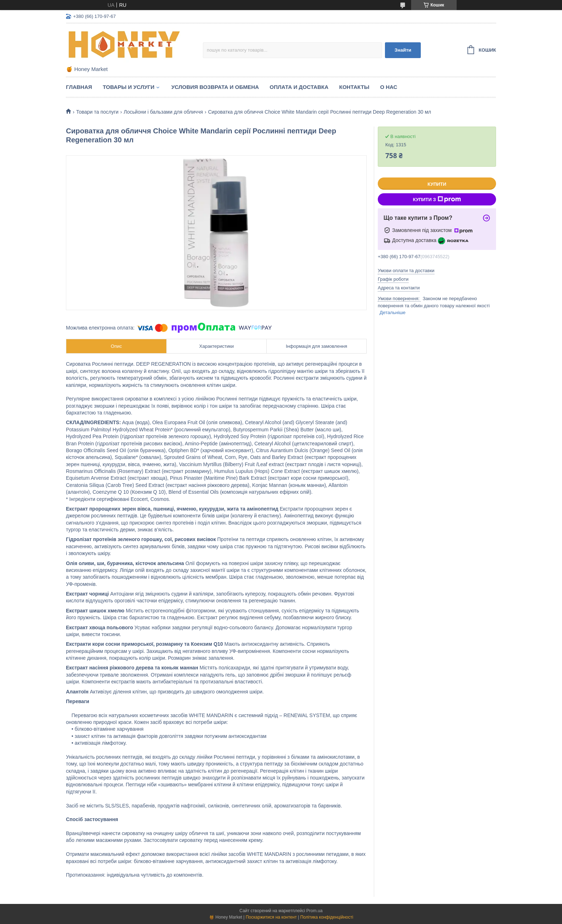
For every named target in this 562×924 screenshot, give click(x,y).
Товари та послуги (97, 112)
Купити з (437, 199)
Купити (437, 184)
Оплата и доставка (299, 87)
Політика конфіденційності (327, 917)
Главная (79, 87)
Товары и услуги (129, 87)
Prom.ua (315, 911)
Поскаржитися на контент (271, 917)
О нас (389, 87)
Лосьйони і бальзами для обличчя (163, 112)
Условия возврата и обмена (215, 87)
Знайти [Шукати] (403, 50)
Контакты (354, 87)
